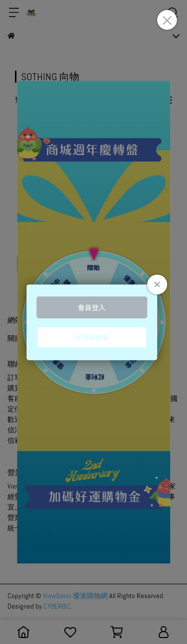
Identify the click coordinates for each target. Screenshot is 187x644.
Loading (94, 322)
